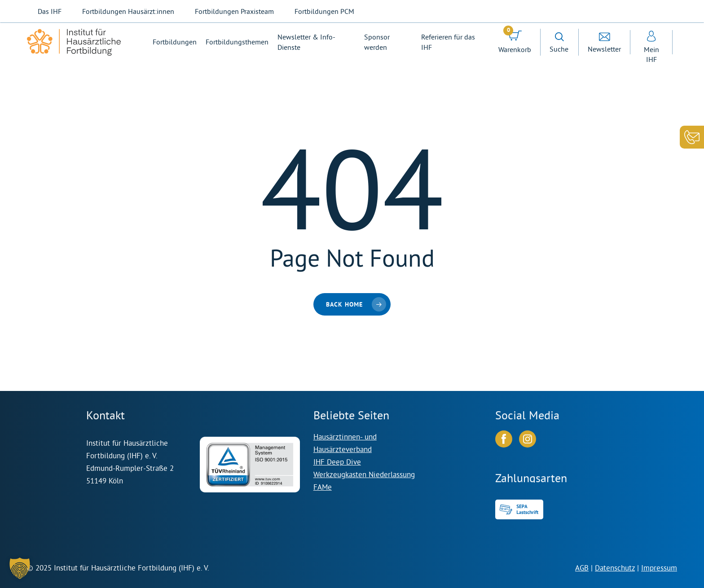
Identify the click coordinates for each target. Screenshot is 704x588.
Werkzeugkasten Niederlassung (364, 474)
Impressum (659, 568)
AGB (582, 568)
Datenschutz (615, 568)
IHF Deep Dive (337, 462)
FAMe (323, 487)
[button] (20, 568)
